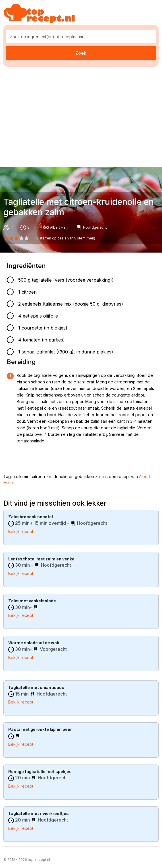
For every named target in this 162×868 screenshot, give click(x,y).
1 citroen (27, 292)
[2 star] (16, 238)
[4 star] (27, 238)
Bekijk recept (21, 531)
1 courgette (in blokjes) (43, 328)
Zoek (81, 53)
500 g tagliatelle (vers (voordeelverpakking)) (66, 280)
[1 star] (11, 238)
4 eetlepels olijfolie (38, 316)
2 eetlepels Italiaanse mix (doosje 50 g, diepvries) (71, 304)
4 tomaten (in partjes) (41, 340)
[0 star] (6, 238)
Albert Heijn (60, 227)
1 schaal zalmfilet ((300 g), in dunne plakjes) (66, 352)
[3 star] (22, 238)
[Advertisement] (83, 116)
